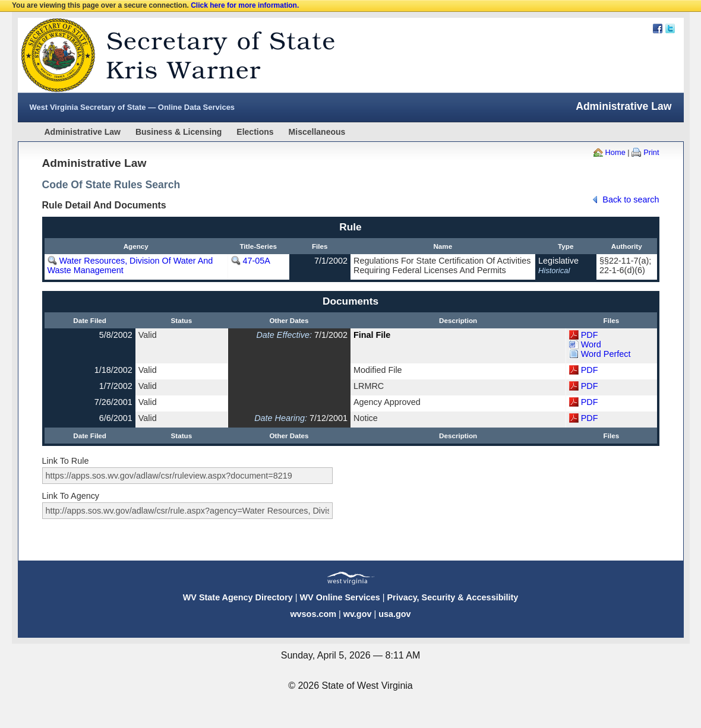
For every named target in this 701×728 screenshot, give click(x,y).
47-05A (257, 261)
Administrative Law (83, 132)
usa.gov (394, 614)
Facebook (658, 29)
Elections (255, 132)
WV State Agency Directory (238, 597)
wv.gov (358, 614)
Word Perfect (606, 354)
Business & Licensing (179, 132)
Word (591, 344)
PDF (590, 335)
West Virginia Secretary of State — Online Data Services (132, 107)
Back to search (631, 200)
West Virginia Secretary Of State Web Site (171, 55)
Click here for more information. (245, 5)
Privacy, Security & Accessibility (452, 597)
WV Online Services (340, 597)
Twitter (670, 29)
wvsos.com (313, 614)
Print (651, 152)
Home (615, 152)
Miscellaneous (317, 132)
